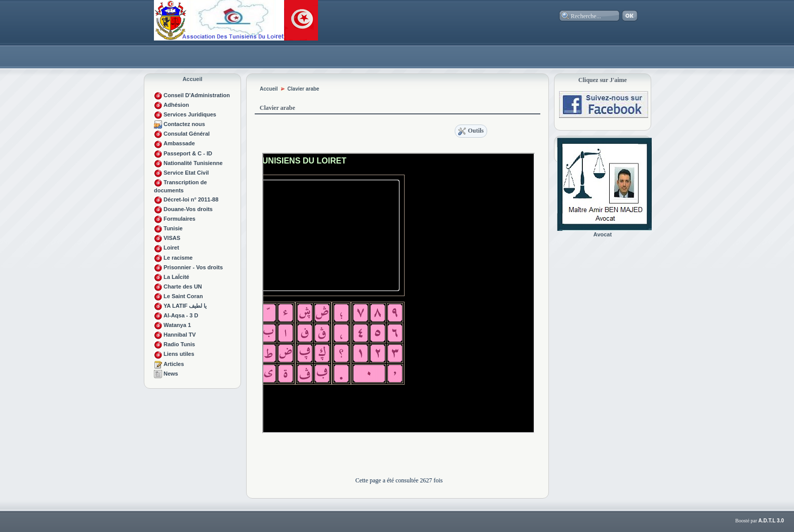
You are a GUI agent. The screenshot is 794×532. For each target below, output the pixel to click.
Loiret (171, 248)
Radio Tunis (179, 344)
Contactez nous (184, 124)
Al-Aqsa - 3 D (181, 315)
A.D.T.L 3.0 (771, 521)
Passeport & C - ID (188, 153)
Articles (174, 364)
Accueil (192, 79)
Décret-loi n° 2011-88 (191, 199)
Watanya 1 (177, 325)
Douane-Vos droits (188, 209)
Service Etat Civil (186, 173)
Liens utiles (179, 354)
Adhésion (176, 105)
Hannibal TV (180, 335)
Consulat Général (187, 134)
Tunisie (173, 228)
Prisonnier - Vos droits (193, 267)
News (171, 374)
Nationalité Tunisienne (193, 163)
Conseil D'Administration (197, 95)
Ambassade (179, 143)
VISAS (172, 238)
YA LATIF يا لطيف (185, 306)
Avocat (603, 234)
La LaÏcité (176, 277)
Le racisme (178, 258)
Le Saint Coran (183, 296)
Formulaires (180, 219)
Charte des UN (183, 287)
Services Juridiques (190, 114)
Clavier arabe (304, 89)
